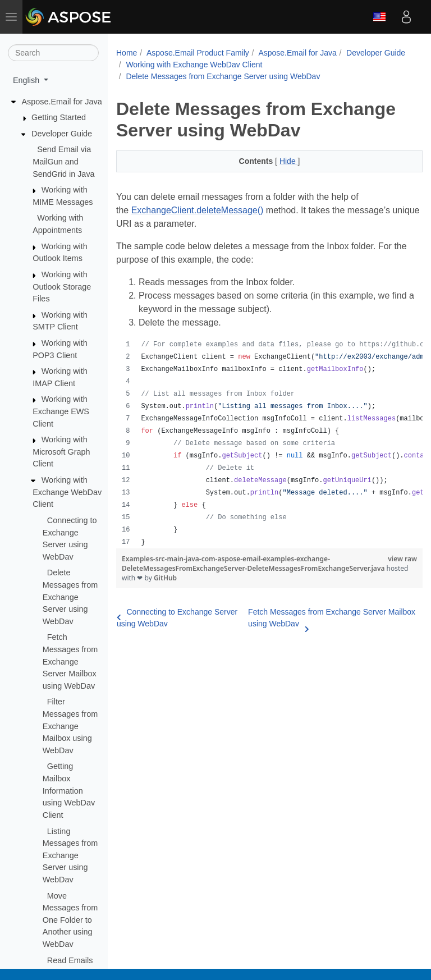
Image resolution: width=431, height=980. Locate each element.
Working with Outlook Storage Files (62, 287)
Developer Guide (62, 134)
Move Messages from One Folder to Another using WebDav (70, 920)
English (379, 17)
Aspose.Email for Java (62, 102)
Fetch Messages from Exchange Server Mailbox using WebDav (70, 661)
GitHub (165, 578)
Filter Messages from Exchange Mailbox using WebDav (70, 726)
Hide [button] (289, 161)
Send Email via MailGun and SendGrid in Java (63, 161)
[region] (269, 443)
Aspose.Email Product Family (198, 53)
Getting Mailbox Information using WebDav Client (69, 790)
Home (127, 53)
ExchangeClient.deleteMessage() (198, 210)
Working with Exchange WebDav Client (67, 492)
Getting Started (59, 117)
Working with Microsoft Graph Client (61, 452)
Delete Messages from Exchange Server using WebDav (70, 597)
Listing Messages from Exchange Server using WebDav (70, 855)
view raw (402, 559)
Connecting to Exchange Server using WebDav (177, 618)
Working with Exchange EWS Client (61, 411)
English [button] (27, 80)
